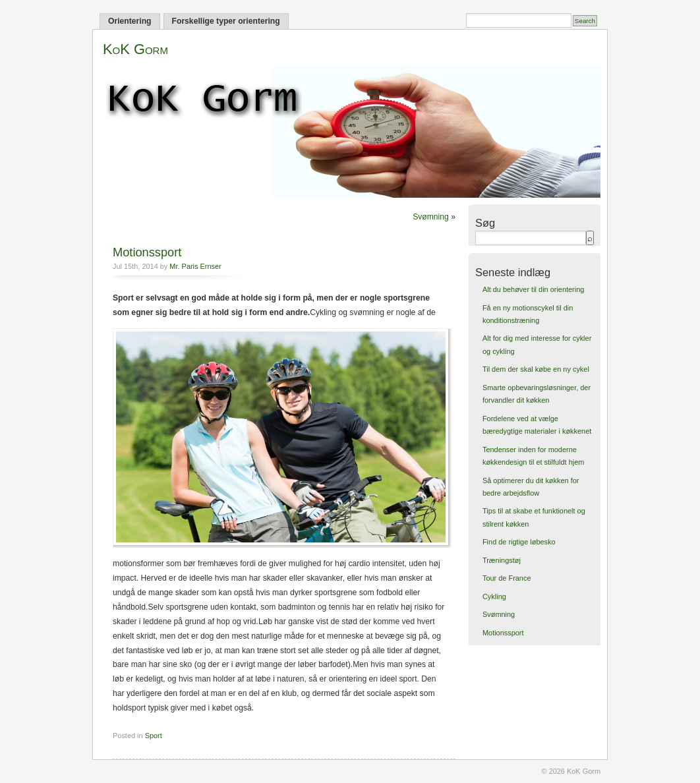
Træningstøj (502, 560)
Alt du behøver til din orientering (533, 289)
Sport (154, 736)
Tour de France (507, 578)
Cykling (494, 596)
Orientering (130, 21)
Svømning (431, 217)
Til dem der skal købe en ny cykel (536, 369)
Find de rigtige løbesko (519, 542)
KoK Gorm (135, 49)
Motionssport (147, 252)
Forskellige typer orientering (226, 21)
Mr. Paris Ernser (195, 266)
